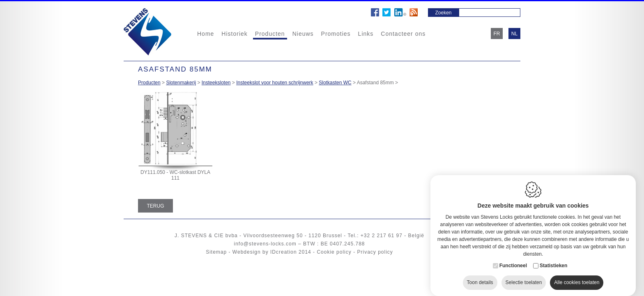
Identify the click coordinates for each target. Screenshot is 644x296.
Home (206, 34)
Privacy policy (375, 252)
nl (514, 34)
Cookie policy (334, 252)
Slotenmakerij (181, 83)
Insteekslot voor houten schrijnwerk (275, 83)
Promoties (336, 34)
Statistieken (553, 258)
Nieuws (303, 34)
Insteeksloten (216, 83)
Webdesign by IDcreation (265, 252)
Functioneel (513, 258)
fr (497, 34)
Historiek (234, 34)
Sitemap (216, 252)
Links (366, 34)
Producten (270, 34)
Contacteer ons (403, 34)
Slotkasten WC (335, 83)
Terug (156, 206)
